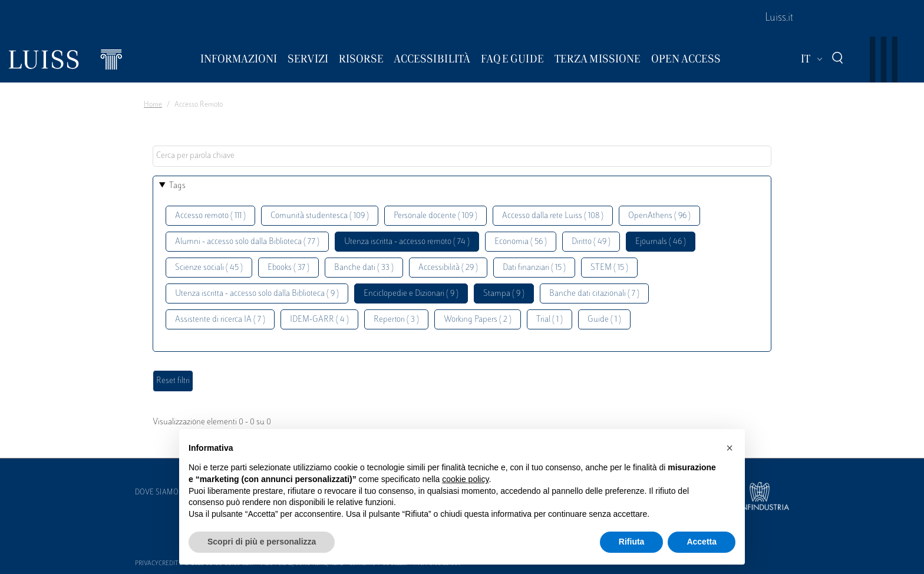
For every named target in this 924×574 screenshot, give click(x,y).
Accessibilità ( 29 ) (448, 268)
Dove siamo (157, 493)
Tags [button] (177, 186)
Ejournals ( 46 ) (661, 242)
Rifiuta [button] (632, 542)
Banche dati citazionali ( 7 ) (594, 294)
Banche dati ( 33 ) (364, 268)
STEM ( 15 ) (609, 268)
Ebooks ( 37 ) (288, 268)
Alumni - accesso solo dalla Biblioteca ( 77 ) (247, 242)
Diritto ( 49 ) (591, 242)
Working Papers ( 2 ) (478, 320)
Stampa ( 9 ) (504, 294)
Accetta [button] (702, 542)
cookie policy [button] (465, 479)
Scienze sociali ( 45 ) (209, 268)
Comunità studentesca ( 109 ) (320, 216)
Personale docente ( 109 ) (435, 216)
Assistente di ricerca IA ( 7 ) (220, 320)
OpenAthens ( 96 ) (659, 216)
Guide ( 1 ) (604, 320)
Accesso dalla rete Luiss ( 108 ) (553, 216)
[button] (730, 448)
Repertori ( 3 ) (396, 320)
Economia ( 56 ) (521, 242)
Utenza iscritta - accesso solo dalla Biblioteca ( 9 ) (257, 294)
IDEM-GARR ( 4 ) (319, 320)
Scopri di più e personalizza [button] (262, 542)
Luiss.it (779, 18)
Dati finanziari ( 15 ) (534, 268)
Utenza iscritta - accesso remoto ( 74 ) (407, 242)
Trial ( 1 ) (550, 320)
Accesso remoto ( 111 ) (210, 216)
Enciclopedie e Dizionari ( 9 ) (411, 294)
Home (153, 105)
